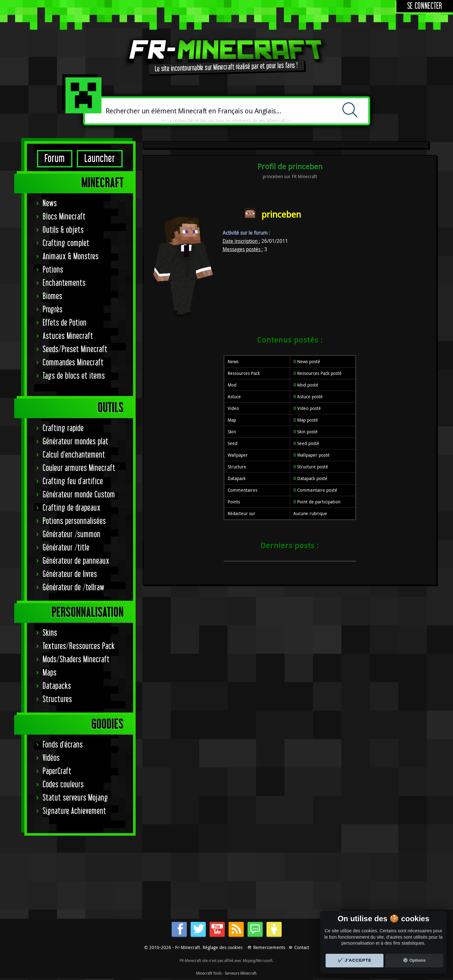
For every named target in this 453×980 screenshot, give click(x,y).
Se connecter (425, 6)
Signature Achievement (74, 811)
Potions (53, 270)
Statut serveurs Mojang (75, 798)
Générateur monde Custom (79, 495)
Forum (55, 159)
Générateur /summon (72, 535)
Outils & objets (63, 230)
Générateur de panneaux (76, 561)
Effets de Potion (65, 323)
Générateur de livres (70, 574)
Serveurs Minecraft (241, 973)
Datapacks (57, 686)
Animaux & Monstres (71, 257)
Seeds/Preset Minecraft (75, 349)
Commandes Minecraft (73, 363)
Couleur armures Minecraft (79, 468)
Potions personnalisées (74, 521)
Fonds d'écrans (63, 745)
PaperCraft (57, 771)
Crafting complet (66, 243)
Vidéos (51, 758)
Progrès (53, 310)
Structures (57, 699)
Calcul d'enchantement (74, 455)
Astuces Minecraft (68, 336)
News (50, 204)
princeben (281, 214)
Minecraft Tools (209, 973)
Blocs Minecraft (64, 217)
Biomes (52, 296)
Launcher (100, 159)
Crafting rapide (63, 428)
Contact (302, 947)
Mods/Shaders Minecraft (76, 660)
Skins (50, 633)
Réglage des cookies (223, 947)
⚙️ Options (414, 960)
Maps (50, 673)
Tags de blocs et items (74, 376)
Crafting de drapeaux (72, 508)
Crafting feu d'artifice (73, 481)
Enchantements (64, 283)
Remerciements (269, 947)
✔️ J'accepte (355, 960)
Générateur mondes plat (76, 442)
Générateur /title (66, 548)
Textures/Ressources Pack (79, 646)
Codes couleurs (63, 785)
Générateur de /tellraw (73, 588)
